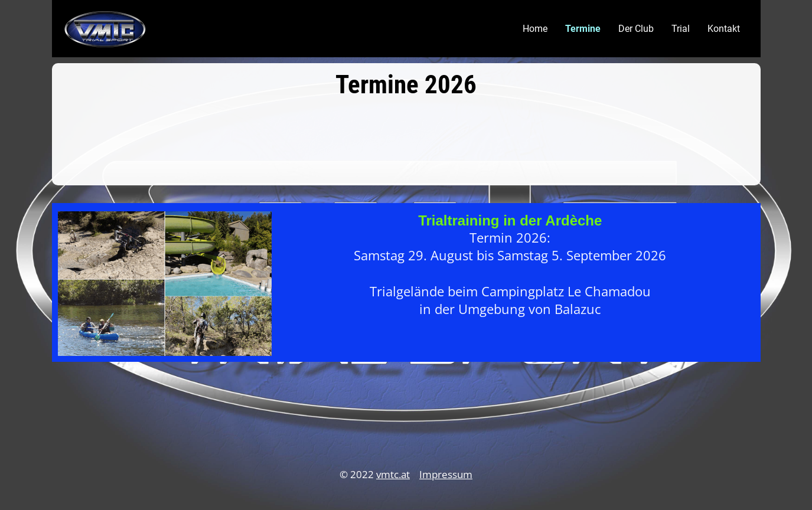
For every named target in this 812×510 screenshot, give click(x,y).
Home (535, 29)
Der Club (636, 29)
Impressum (446, 474)
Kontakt (724, 29)
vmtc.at (393, 474)
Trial (681, 29)
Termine (583, 29)
